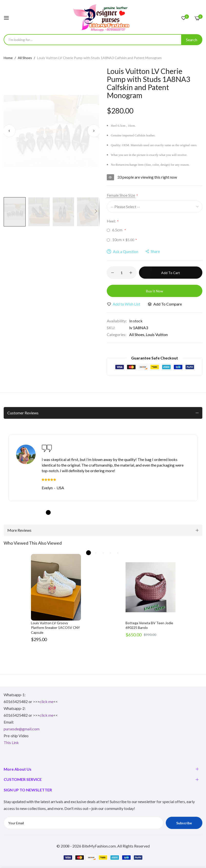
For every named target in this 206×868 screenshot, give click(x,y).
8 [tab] (99, 512)
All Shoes (25, 58)
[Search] (192, 40)
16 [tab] (158, 512)
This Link (11, 742)
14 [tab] (143, 512)
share (153, 251)
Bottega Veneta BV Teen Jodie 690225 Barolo (149, 625)
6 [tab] (85, 512)
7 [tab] (92, 512)
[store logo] (103, 18)
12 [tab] (129, 512)
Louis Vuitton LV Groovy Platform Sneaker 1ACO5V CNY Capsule (55, 628)
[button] (9, 131)
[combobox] (103, 40)
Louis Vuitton (157, 334)
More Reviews (19, 530)
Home (8, 58)
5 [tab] (78, 512)
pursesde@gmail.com (22, 729)
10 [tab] (114, 512)
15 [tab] (151, 512)
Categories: (117, 334)
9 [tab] (107, 512)
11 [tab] (121, 512)
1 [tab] (48, 512)
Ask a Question (123, 251)
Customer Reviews (23, 413)
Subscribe (184, 823)
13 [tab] (136, 512)
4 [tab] (70, 512)
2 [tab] (56, 512)
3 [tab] (63, 512)
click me (46, 701)
